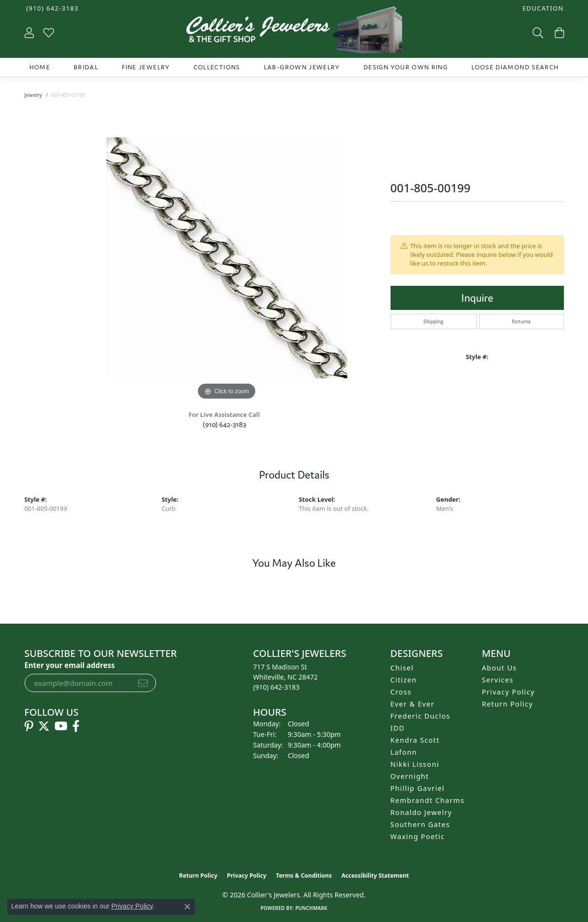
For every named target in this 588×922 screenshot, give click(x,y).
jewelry (33, 95)
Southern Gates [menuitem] (420, 824)
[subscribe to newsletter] (143, 683)
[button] (542, 8)
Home (40, 67)
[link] (52, 8)
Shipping (433, 321)
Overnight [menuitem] (410, 776)
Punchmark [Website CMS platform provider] (311, 908)
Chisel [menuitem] (402, 668)
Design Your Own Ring (406, 67)
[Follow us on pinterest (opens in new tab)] (29, 726)
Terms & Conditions (304, 875)
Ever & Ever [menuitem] (413, 704)
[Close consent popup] (187, 907)
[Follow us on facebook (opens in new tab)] (76, 726)
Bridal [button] (86, 67)
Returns (521, 321)
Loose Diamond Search (515, 67)
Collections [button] (217, 67)
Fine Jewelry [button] (146, 67)
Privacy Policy (509, 692)
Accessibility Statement (375, 875)
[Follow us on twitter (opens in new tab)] (44, 726)
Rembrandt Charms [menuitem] (428, 800)
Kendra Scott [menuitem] (415, 740)
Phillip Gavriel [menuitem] (418, 788)
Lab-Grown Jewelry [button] (302, 67)
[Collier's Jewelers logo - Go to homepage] (294, 32)
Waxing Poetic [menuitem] (418, 836)
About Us (500, 668)
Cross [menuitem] (401, 692)
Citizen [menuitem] (404, 680)
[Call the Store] (277, 687)
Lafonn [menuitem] (404, 752)
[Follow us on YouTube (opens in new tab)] (61, 726)
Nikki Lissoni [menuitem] (415, 764)
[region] (227, 258)
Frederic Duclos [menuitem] (421, 716)
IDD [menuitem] (398, 728)
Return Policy (508, 704)
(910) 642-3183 (224, 424)
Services (498, 680)
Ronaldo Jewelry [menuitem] (421, 812)
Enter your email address (70, 665)
